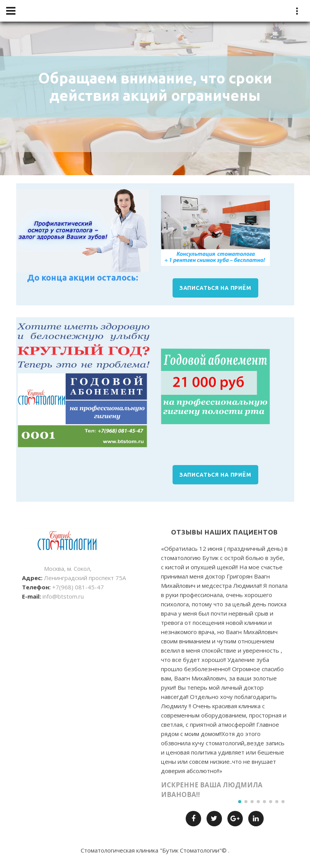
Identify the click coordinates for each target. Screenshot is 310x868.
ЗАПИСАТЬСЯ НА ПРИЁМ (215, 288)
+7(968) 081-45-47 (78, 587)
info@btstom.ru (63, 596)
